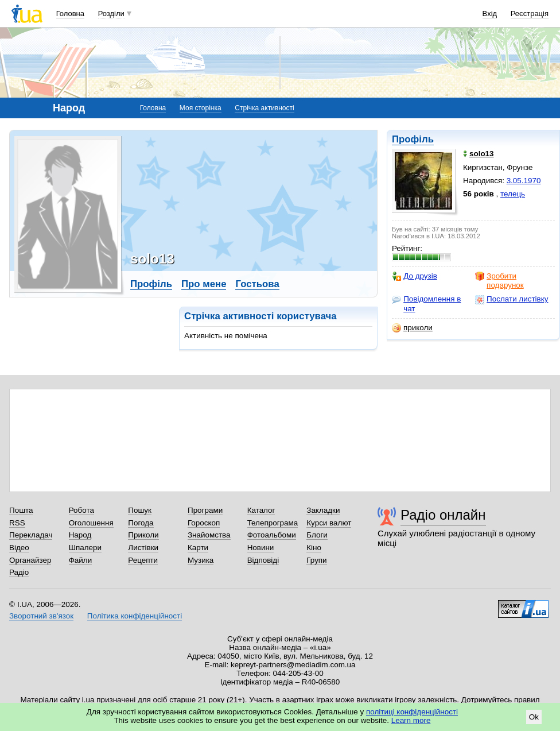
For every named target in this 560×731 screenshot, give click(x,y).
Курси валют (329, 523)
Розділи (111, 13)
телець (513, 194)
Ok (534, 717)
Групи (316, 560)
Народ (80, 535)
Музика (201, 560)
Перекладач (31, 535)
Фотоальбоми (272, 535)
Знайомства (209, 535)
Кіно (314, 548)
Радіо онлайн (443, 515)
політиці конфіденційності (412, 712)
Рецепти (143, 560)
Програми (205, 510)
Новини (261, 548)
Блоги (317, 535)
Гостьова (257, 284)
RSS (17, 523)
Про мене (204, 284)
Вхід (490, 13)
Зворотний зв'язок (41, 616)
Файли (81, 560)
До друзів (415, 276)
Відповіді (263, 560)
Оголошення (91, 523)
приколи (412, 328)
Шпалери (85, 548)
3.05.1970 (524, 181)
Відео (19, 548)
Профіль (413, 139)
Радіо (19, 572)
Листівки (143, 548)
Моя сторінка (201, 108)
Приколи (143, 535)
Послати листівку (512, 299)
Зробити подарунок (499, 281)
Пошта (21, 510)
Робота (81, 510)
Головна (70, 13)
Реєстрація (530, 13)
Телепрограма (273, 523)
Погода (141, 523)
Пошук (140, 510)
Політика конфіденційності (135, 616)
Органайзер (30, 560)
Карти (198, 548)
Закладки (323, 510)
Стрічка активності (264, 108)
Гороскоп (204, 523)
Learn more (411, 720)
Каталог (261, 510)
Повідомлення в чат (426, 303)
